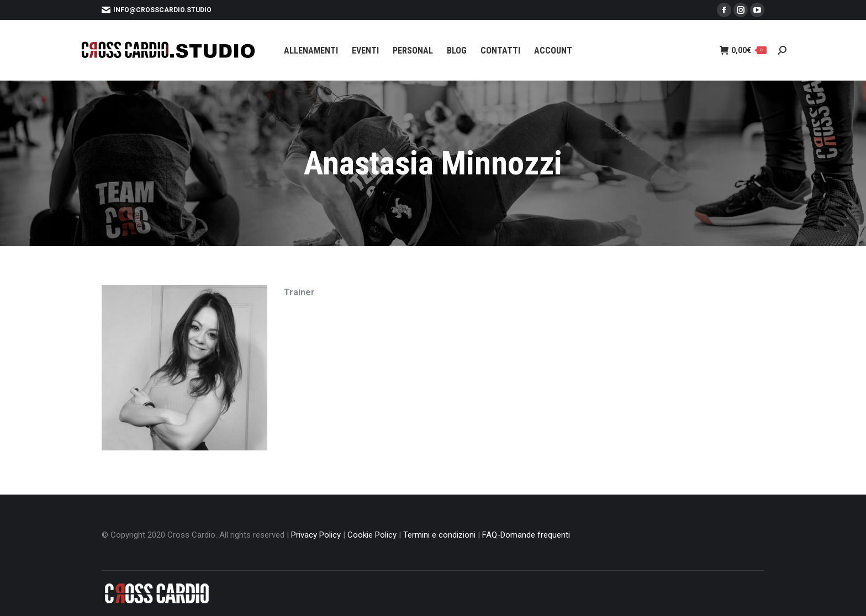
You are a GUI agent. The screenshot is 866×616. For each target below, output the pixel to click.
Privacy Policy (316, 535)
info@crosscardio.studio (157, 10)
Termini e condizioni (439, 535)
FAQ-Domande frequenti (526, 535)
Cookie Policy (372, 535)
